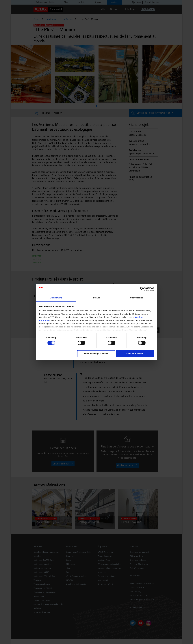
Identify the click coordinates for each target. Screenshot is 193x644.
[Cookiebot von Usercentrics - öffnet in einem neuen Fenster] (142, 289)
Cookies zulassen (135, 354)
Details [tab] (96, 298)
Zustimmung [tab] (56, 298)
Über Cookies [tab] (137, 298)
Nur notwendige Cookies (96, 354)
